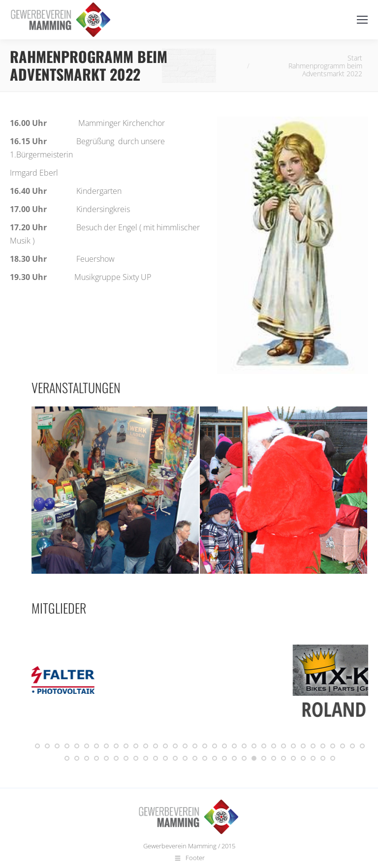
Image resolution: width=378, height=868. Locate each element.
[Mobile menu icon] (362, 20)
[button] (37, 746)
